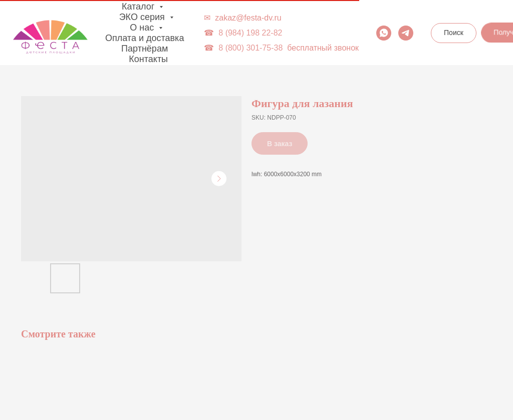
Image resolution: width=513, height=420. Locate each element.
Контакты (148, 59)
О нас (143, 28)
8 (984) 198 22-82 (250, 33)
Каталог (139, 7)
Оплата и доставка (145, 38)
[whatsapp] (384, 33)
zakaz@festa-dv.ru (248, 18)
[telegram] (406, 33)
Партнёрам (145, 49)
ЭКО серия (143, 17)
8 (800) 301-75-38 (250, 48)
